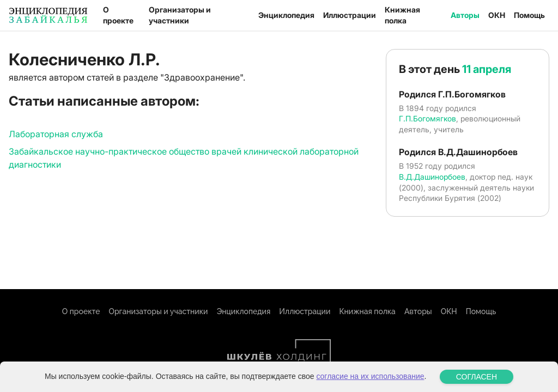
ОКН (497, 15)
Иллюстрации (350, 15)
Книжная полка (402, 15)
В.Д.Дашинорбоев (432, 177)
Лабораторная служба (56, 134)
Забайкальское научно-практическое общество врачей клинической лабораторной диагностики (184, 158)
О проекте (118, 15)
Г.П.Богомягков (427, 118)
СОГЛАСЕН (477, 379)
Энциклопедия (286, 15)
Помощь (529, 15)
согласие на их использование (370, 379)
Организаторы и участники (180, 15)
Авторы (465, 15)
